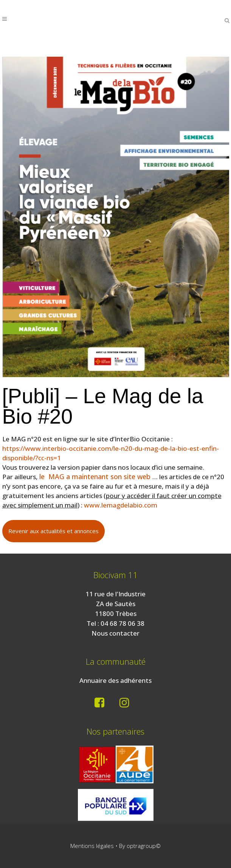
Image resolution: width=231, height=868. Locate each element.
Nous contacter (115, 633)
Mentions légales (92, 846)
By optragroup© (140, 846)
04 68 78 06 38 (122, 623)
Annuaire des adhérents (115, 680)
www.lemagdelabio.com (121, 505)
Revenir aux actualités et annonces (53, 531)
